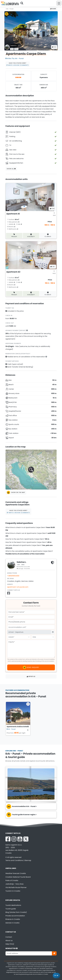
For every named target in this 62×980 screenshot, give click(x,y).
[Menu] (59, 3)
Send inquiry (31, 667)
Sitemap (28, 860)
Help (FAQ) (10, 944)
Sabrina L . (14, 46)
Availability (31, 235)
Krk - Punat (10, 9)
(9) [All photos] (53, 267)
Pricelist (14, 235)
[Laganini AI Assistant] (56, 976)
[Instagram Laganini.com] (14, 839)
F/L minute (48, 235)
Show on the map (16, 492)
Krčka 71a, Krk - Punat (15, 58)
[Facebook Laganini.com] (8, 839)
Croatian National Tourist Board (18, 877)
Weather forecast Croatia (16, 873)
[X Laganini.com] (26, 839)
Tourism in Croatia (13, 891)
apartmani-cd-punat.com (18, 587)
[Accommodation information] (28, 730)
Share (53, 9)
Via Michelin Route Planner (16, 887)
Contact (9, 937)
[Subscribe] (54, 953)
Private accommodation (15, 916)
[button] (31, 470)
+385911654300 (13, 576)
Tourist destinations (13, 905)
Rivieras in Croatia (13, 919)
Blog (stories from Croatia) (16, 912)
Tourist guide (11, 909)
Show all (11, 169)
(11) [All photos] (54, 47)
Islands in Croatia (12, 923)
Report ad (31, 676)
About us (9, 941)
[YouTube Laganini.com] (20, 839)
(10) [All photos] (52, 209)
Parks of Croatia (12, 880)
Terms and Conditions (14, 860)
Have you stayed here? (18, 64)
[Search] (23, 3)
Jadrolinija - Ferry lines (15, 884)
